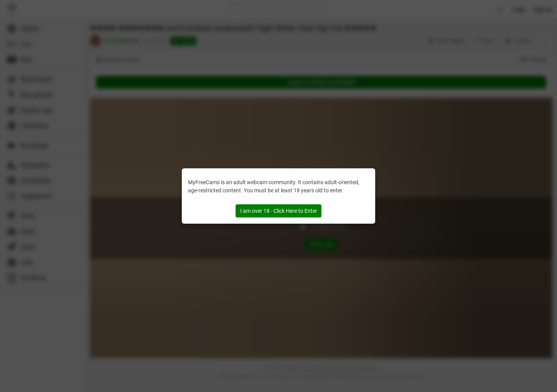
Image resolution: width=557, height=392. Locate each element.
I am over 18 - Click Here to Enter (279, 211)
